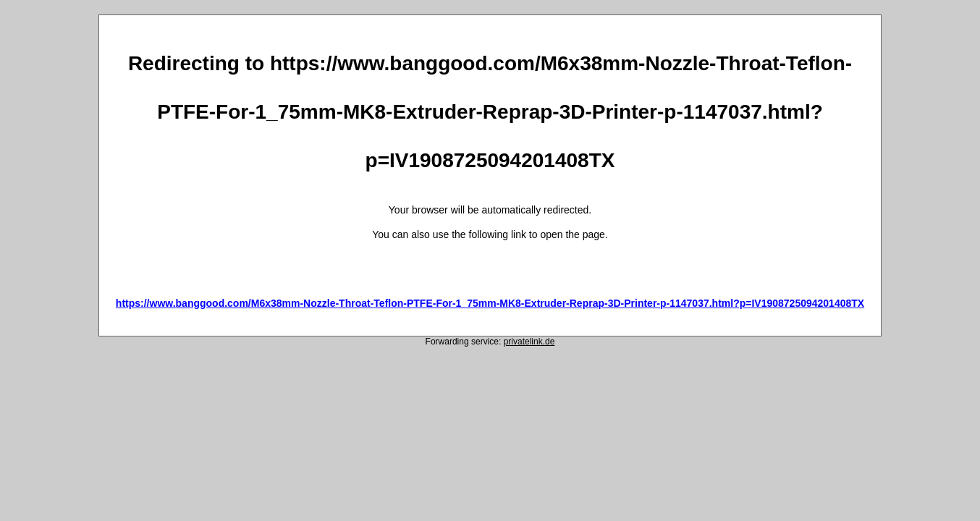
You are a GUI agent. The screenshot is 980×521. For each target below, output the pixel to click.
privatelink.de (529, 342)
